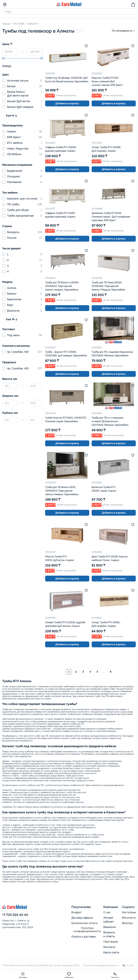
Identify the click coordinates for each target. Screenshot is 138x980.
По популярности (124, 31)
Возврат (77, 912)
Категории (23, 975)
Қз (128, 965)
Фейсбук (127, 923)
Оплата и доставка (84, 937)
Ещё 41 (12, 115)
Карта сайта (111, 952)
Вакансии (110, 927)
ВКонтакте (129, 918)
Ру (124, 965)
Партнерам (111, 942)
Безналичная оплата (84, 923)
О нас (107, 912)
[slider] (3, 58)
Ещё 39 (12, 319)
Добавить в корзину (67, 103)
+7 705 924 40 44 (15, 915)
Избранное (69, 975)
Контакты (109, 947)
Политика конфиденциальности (87, 930)
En (132, 965)
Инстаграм (129, 912)
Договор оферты (82, 918)
